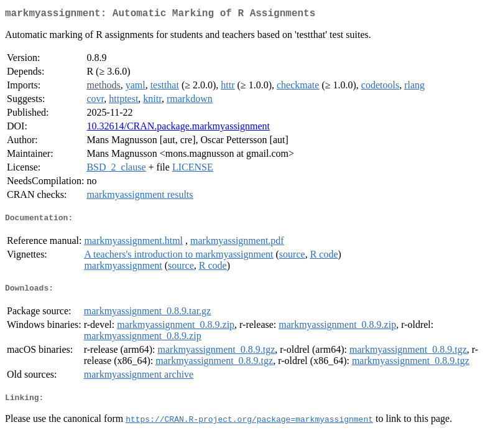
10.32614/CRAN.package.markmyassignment (178, 128)
